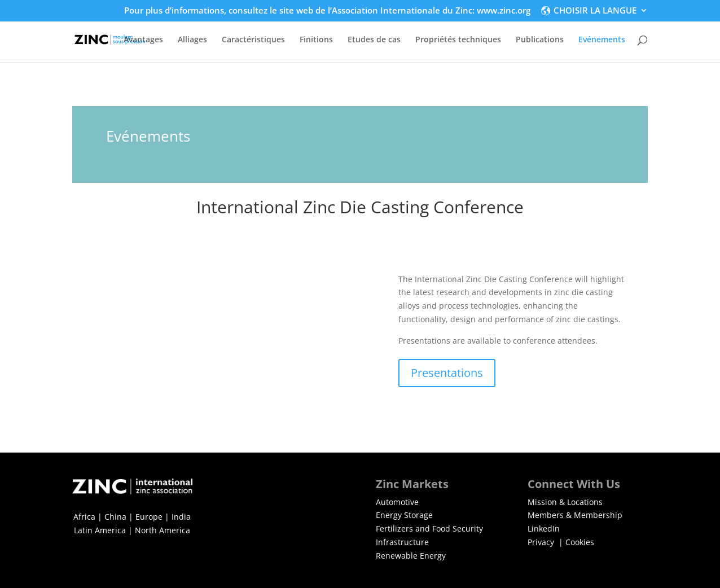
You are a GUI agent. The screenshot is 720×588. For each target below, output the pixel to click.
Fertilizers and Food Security (429, 528)
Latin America (100, 530)
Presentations (447, 373)
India (181, 517)
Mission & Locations (565, 502)
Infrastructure (402, 542)
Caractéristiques (253, 40)
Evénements (602, 40)
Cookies (580, 542)
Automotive (397, 502)
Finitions (316, 40)
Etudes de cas (374, 40)
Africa (84, 517)
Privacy (542, 542)
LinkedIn (544, 528)
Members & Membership (575, 515)
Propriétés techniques (458, 40)
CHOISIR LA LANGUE (595, 11)
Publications (540, 40)
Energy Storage (404, 515)
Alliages (192, 40)
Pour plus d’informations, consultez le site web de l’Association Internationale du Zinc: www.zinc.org (327, 11)
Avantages (143, 40)
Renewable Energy (411, 556)
